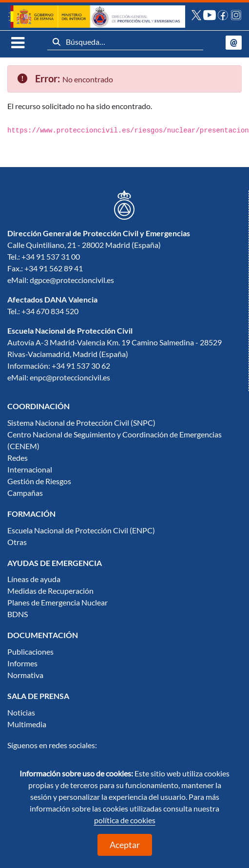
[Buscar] (57, 42)
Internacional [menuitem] (30, 470)
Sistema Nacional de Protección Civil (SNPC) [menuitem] (81, 423)
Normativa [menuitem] (25, 675)
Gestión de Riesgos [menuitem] (39, 481)
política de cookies (125, 820)
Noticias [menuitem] (21, 713)
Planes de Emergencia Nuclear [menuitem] (57, 603)
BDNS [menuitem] (18, 614)
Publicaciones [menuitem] (30, 652)
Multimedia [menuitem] (27, 724)
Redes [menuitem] (18, 458)
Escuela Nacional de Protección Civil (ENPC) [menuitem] (81, 530)
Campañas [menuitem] (25, 493)
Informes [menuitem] (22, 663)
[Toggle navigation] (16, 42)
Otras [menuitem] (17, 542)
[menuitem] (38, 406)
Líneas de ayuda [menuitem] (34, 579)
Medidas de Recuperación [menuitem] (50, 591)
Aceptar (125, 845)
